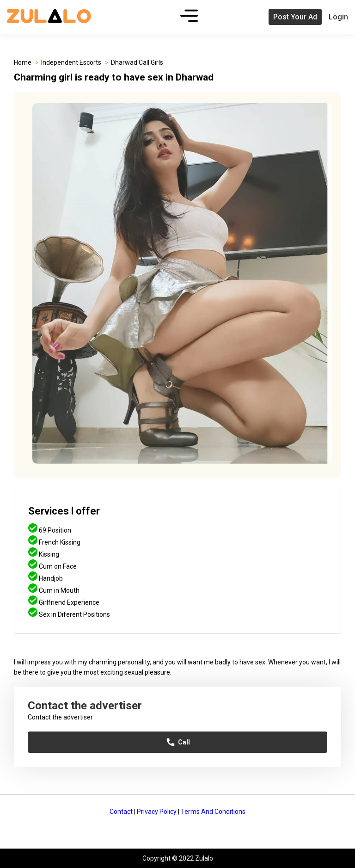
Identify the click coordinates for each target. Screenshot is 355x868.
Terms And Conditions (213, 812)
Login (338, 17)
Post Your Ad (295, 17)
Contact (121, 812)
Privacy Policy (157, 812)
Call (178, 742)
